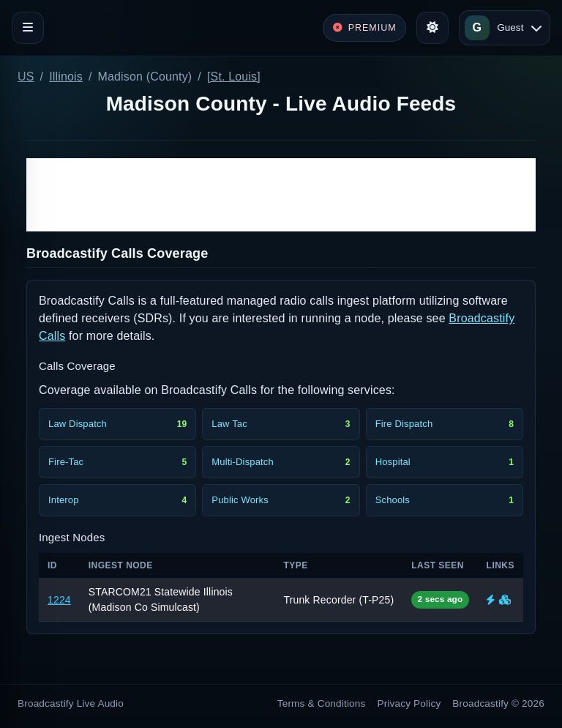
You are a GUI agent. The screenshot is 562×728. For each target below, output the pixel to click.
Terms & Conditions (322, 703)
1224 (59, 600)
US (26, 77)
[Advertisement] (281, 195)
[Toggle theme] (432, 28)
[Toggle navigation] (28, 28)
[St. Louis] (234, 77)
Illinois (66, 77)
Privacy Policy (409, 703)
